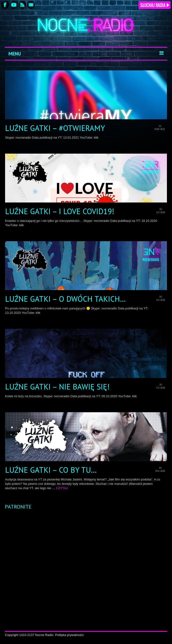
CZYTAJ (62, 488)
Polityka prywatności (69, 635)
